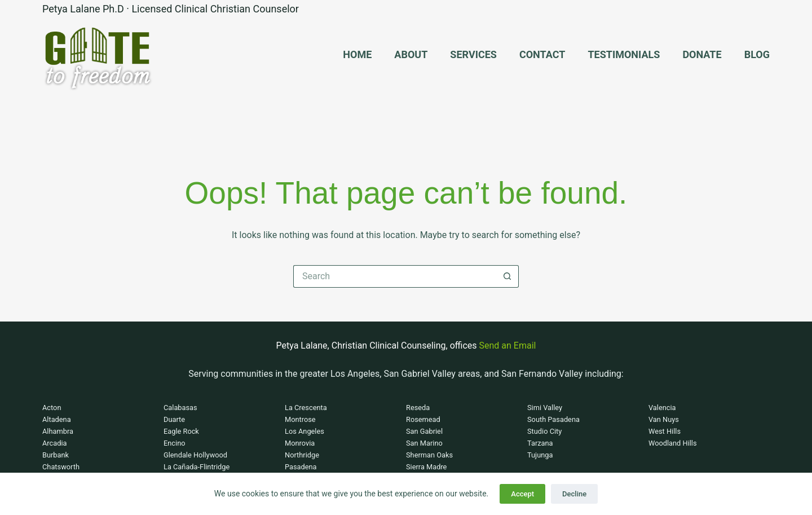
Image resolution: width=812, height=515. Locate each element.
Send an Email (508, 345)
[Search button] (507, 276)
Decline (574, 494)
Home (357, 54)
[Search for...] (395, 276)
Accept (522, 494)
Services (473, 54)
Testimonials (624, 54)
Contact (542, 54)
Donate (702, 54)
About (411, 54)
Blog (757, 54)
